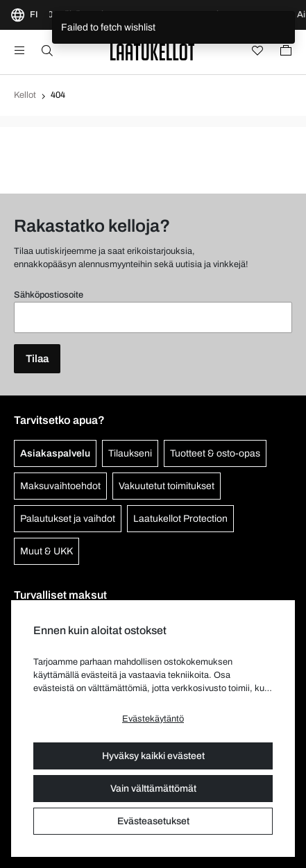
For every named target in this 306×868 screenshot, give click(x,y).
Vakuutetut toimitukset (167, 486)
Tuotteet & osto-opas (215, 453)
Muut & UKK (46, 551)
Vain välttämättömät (153, 789)
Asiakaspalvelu (55, 453)
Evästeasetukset (153, 821)
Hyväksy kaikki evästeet (153, 756)
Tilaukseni (130, 453)
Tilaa (37, 359)
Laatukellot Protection (180, 519)
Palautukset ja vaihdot (68, 519)
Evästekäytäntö (153, 719)
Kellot (25, 95)
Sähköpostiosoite (49, 295)
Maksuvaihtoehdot (60, 486)
